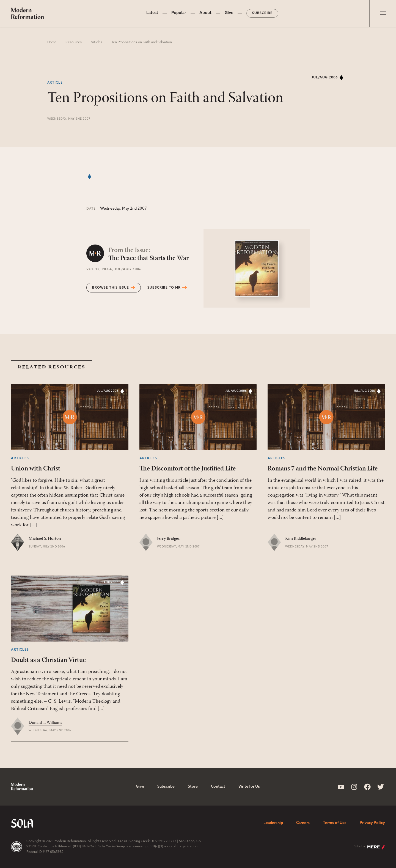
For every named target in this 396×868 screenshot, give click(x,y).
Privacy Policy (372, 823)
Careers (303, 823)
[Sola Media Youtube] (341, 787)
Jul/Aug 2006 (325, 78)
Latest (152, 13)
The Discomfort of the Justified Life (188, 469)
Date (91, 209)
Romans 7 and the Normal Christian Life (323, 469)
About (205, 13)
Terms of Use (335, 823)
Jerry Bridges (168, 539)
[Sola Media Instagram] (354, 787)
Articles (97, 42)
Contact (218, 787)
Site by (370, 847)
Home (52, 42)
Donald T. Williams (45, 723)
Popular (179, 13)
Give (229, 13)
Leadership (273, 823)
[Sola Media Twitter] (381, 787)
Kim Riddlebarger (301, 539)
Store (193, 787)
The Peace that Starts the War (148, 254)
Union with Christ (36, 469)
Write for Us (249, 787)
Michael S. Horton (45, 539)
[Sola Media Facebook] (367, 787)
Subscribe (262, 13)
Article (55, 83)
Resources (74, 42)
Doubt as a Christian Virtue (48, 660)
